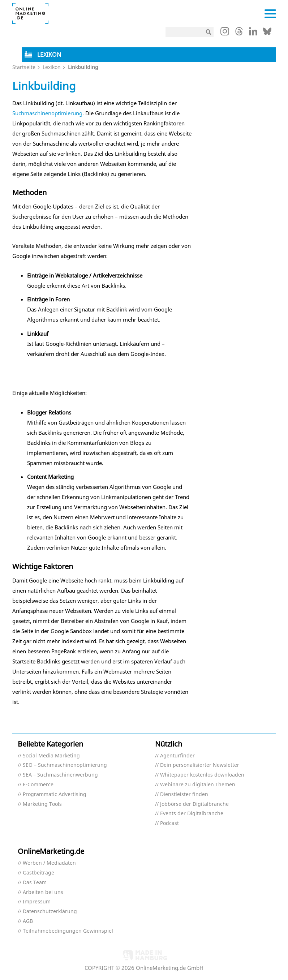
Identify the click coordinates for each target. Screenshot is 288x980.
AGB (28, 921)
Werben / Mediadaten (49, 863)
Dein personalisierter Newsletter (200, 765)
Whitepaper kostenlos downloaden (202, 775)
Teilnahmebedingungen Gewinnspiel (68, 931)
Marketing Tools (42, 804)
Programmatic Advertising (55, 794)
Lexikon (52, 67)
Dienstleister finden (184, 794)
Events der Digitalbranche (192, 814)
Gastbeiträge (38, 873)
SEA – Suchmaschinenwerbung (60, 775)
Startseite (24, 67)
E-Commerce (38, 785)
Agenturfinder (177, 756)
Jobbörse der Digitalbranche (194, 804)
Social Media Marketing (51, 756)
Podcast (169, 823)
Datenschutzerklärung (50, 912)
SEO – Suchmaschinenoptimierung (65, 765)
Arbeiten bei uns (43, 892)
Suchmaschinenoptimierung (47, 113)
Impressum (37, 902)
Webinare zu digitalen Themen (198, 785)
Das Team (35, 883)
